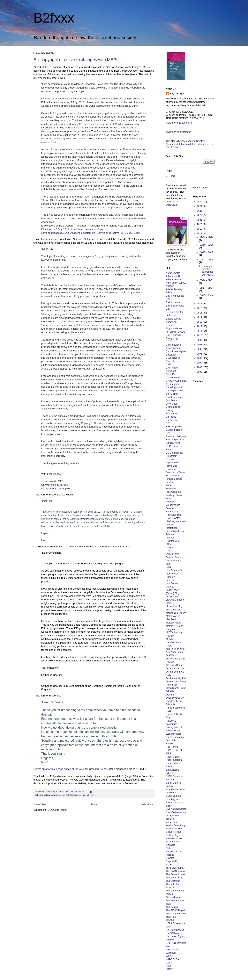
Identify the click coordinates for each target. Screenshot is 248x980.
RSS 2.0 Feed (201, 188)
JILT (168, 564)
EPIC (169, 433)
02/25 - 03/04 (207, 295)
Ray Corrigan (177, 94)
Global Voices (173, 505)
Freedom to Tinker (175, 472)
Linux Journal (173, 610)
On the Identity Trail (176, 678)
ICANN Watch (173, 518)
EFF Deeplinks (174, 427)
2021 (200, 220)
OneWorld (171, 655)
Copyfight (171, 371)
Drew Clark (172, 404)
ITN (168, 551)
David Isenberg (174, 397)
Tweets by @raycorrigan (179, 132)
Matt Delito (172, 619)
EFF (168, 423)
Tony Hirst (171, 917)
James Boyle (173, 554)
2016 (200, 308)
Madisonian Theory (176, 613)
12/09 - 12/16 (207, 237)
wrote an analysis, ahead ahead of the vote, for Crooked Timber (71, 769)
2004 (200, 363)
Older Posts (147, 804)
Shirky (169, 806)
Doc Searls (172, 400)
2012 (200, 326)
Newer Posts (41, 804)
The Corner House (176, 874)
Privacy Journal (174, 727)
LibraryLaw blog (174, 606)
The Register (173, 907)
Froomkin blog (173, 492)
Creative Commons (176, 381)
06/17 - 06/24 (207, 288)
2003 (200, 367)
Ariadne (170, 286)
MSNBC (170, 639)
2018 (200, 234)
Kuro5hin (171, 577)
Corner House (173, 378)
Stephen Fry (172, 861)
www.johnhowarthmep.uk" (56, 489)
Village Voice (173, 822)
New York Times (174, 652)
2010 (200, 335)
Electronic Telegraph (177, 436)
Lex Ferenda (173, 597)
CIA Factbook (173, 358)
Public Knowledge (175, 737)
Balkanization (173, 302)
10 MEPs (145, 67)
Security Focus (174, 832)
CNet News (172, 368)
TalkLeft (170, 819)
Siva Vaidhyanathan (176, 809)
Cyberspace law (174, 391)
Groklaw (170, 508)
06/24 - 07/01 (207, 280)
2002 (200, 372)
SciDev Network (174, 829)
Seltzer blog (172, 835)
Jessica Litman (174, 561)
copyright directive (69, 795)
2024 (200, 206)
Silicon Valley (173, 842)
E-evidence (172, 420)
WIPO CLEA (173, 959)
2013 (200, 322)
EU (80, 795)
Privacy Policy (173, 731)
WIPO (169, 956)
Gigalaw (170, 502)
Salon (169, 767)
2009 (200, 340)
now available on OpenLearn (176, 202)
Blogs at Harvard (175, 328)
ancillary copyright (51, 795)
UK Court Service (175, 930)
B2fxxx (54, 18)
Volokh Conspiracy (176, 825)
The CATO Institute (176, 871)
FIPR (169, 486)
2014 (200, 317)
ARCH (169, 292)
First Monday (173, 476)
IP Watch (171, 548)
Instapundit (172, 528)
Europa (170, 450)
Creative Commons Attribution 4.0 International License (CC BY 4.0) (190, 144)
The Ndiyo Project (175, 649)
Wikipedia (171, 953)
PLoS (169, 711)
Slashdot (171, 845)
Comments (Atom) (57, 810)
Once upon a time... (176, 668)
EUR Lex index (174, 446)
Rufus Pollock (173, 763)
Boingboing (172, 338)
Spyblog (170, 858)
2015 (200, 313)
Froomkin (171, 489)
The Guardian (173, 881)
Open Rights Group (176, 688)
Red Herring (172, 747)
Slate (169, 848)
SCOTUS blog (173, 796)
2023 (200, 211)
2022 (200, 215)
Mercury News (173, 623)
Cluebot (170, 361)
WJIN (169, 963)
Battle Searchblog (175, 306)
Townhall (171, 920)
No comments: (78, 792)
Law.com (171, 580)
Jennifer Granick (174, 557)
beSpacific (171, 315)
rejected (98, 776)
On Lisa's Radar (174, 665)
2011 (200, 331)
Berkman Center (174, 312)
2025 (200, 202)
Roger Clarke (173, 757)
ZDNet (169, 969)
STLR (169, 865)
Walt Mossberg (174, 734)
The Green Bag (174, 878)
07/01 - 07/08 (207, 260)
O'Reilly (170, 691)
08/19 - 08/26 (207, 245)
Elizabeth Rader (174, 430)
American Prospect (176, 283)
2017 (200, 304)
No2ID (169, 646)
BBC (168, 309)
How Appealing (174, 515)
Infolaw (170, 525)
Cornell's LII (172, 374)
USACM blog (173, 950)
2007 (200, 349)
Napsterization (173, 642)
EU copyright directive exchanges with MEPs (76, 60)
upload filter (88, 795)
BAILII (169, 299)
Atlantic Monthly (174, 289)
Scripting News (174, 799)
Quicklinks (171, 740)
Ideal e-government (176, 521)
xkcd (168, 966)
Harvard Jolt (172, 512)
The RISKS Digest (175, 910)
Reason (170, 744)
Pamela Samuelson (176, 708)
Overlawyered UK (175, 698)
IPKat (169, 544)
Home (94, 804)
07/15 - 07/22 (207, 252)
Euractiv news (173, 443)
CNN (169, 364)
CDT (168, 342)
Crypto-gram (173, 384)
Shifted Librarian (174, 803)
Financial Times (174, 479)
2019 (200, 229)
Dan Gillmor (172, 394)
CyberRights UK (174, 387)
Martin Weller (173, 616)
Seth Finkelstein (174, 839)
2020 (200, 224)
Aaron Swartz (173, 273)
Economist (171, 414)
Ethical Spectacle (175, 440)
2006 (200, 354)
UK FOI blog (172, 933)
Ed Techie (171, 417)
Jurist (169, 567)
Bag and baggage (175, 296)
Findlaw (170, 482)
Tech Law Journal (175, 868)
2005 (200, 358)
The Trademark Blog (177, 914)
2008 (200, 345)
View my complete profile (179, 123)
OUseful (170, 695)
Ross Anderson (174, 760)
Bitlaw (169, 325)
